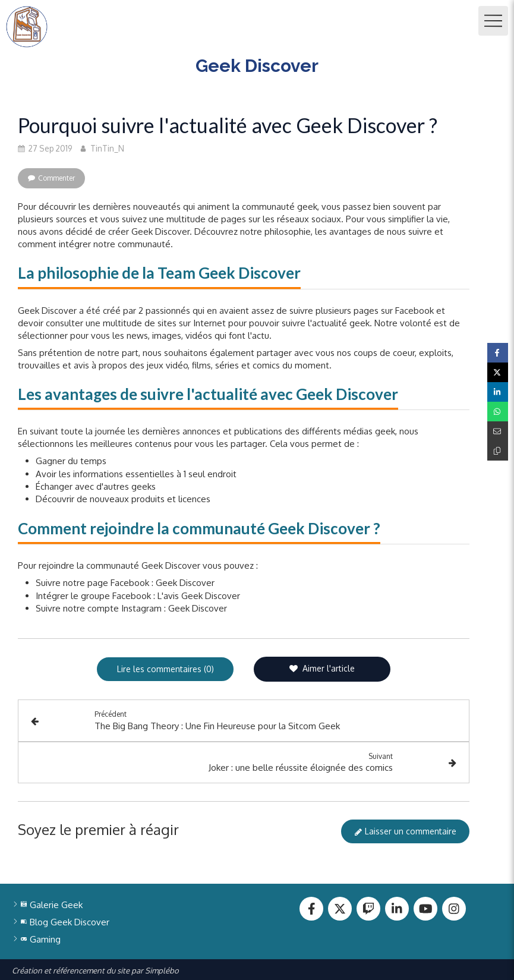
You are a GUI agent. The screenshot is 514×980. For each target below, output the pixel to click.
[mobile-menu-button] (493, 21)
